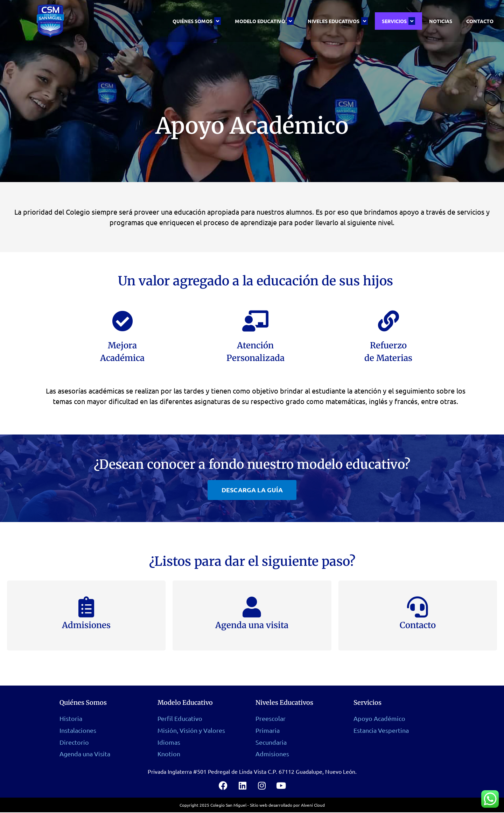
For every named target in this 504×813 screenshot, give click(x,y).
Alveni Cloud (313, 806)
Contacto (480, 21)
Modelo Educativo (264, 21)
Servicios (398, 21)
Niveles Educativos (338, 21)
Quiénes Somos (197, 21)
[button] (252, 490)
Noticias (441, 21)
